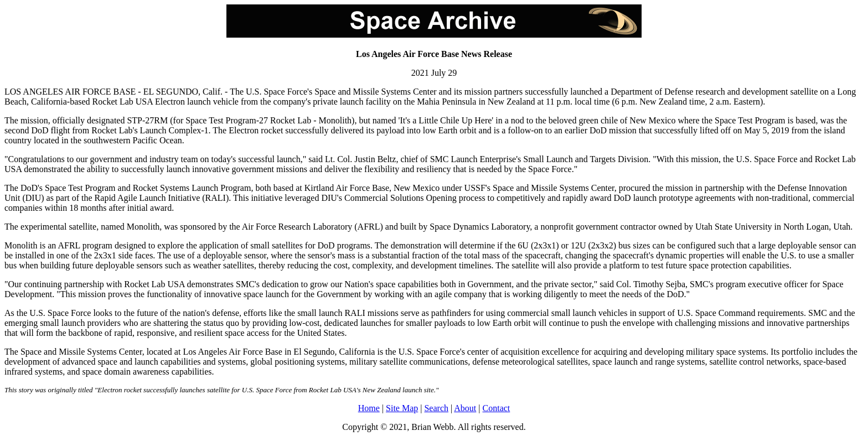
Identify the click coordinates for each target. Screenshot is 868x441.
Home (369, 408)
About (465, 408)
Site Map (402, 408)
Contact (497, 408)
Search (436, 408)
